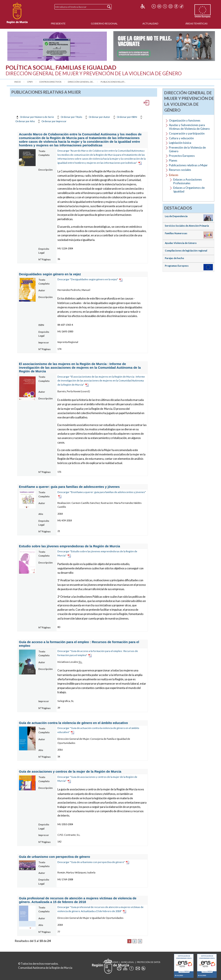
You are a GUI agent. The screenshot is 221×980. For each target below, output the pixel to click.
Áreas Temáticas (196, 23)
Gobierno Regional (104, 23)
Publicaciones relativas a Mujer (188, 165)
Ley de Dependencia (176, 216)
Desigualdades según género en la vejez (50, 274)
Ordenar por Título (69, 117)
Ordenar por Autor (97, 117)
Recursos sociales (180, 170)
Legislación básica (180, 143)
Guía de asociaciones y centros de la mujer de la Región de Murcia (70, 771)
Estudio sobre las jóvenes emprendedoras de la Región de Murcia (69, 546)
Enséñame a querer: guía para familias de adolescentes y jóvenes (69, 487)
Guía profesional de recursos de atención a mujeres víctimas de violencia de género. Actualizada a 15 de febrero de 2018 (78, 900)
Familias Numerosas (176, 233)
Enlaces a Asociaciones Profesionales (188, 181)
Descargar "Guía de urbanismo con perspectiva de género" (91, 862)
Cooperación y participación (187, 133)
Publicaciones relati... (113, 82)
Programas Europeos (177, 266)
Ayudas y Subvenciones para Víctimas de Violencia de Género (189, 127)
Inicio (17, 82)
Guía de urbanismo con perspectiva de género (54, 857)
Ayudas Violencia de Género (181, 243)
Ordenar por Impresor (52, 121)
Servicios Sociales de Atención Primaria (187, 226)
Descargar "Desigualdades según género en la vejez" (88, 279)
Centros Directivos (50, 82)
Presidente (58, 23)
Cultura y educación (181, 138)
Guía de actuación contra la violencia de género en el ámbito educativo (73, 723)
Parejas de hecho (174, 258)
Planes (173, 160)
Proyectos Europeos (182, 156)
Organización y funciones (185, 120)
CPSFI (30, 82)
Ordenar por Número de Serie (35, 117)
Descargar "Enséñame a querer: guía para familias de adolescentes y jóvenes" (102, 492)
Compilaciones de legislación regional (186, 251)
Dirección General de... (81, 82)
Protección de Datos (148, 962)
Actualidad (150, 23)
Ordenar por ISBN (125, 117)
